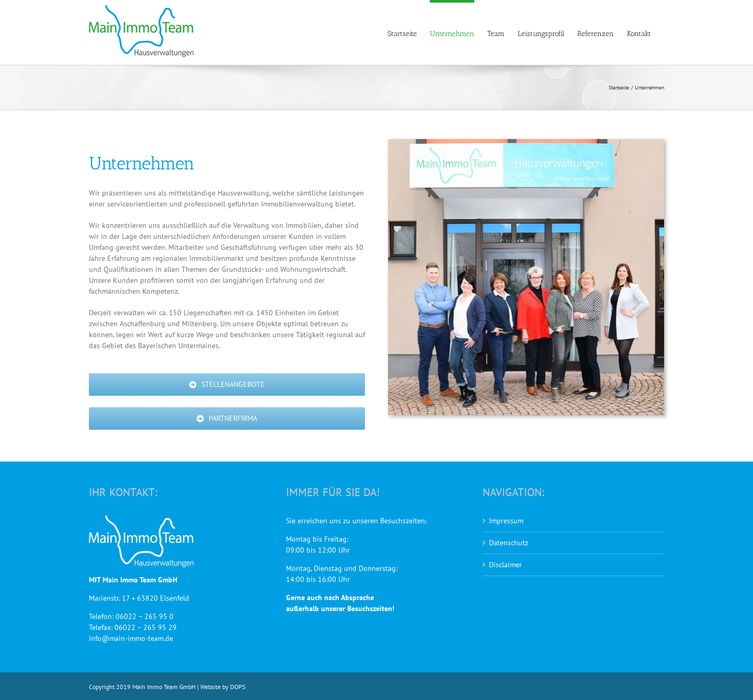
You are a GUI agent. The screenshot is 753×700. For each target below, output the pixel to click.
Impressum (506, 521)
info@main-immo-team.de (131, 638)
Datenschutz (509, 543)
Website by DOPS (223, 687)
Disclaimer (505, 565)
